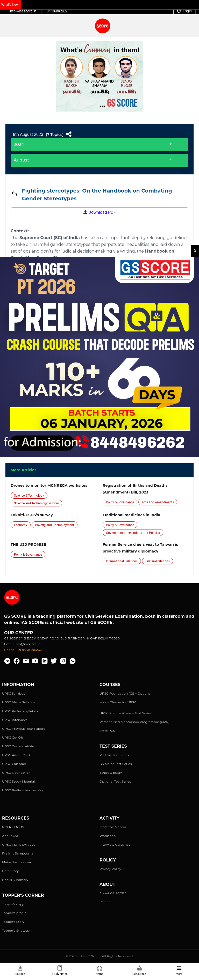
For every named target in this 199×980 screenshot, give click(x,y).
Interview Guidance (115, 845)
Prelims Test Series (114, 755)
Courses (20, 971)
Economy (21, 525)
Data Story (10, 871)
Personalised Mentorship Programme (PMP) (134, 722)
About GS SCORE (113, 893)
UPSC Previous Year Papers (24, 729)
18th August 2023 (27, 134)
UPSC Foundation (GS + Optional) (126, 693)
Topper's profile (14, 913)
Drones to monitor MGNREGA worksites (49, 485)
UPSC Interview (14, 720)
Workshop (108, 836)
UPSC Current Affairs (19, 746)
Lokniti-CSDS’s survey (32, 515)
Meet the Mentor (113, 827)
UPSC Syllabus (13, 693)
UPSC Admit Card (16, 755)
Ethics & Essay (111, 773)
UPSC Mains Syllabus (19, 702)
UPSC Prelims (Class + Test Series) (126, 713)
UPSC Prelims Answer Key (23, 790)
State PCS (107, 731)
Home (99, 971)
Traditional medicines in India (132, 515)
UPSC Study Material (19, 781)
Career (105, 902)
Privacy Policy (110, 869)
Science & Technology (29, 496)
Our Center (19, 633)
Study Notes (60, 971)
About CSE (11, 836)
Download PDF (100, 212)
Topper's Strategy (16, 930)
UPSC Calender (14, 764)
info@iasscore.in (23, 11)
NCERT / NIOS (13, 827)
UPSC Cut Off (13, 737)
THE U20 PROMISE (28, 544)
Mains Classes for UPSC (118, 702)
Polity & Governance (120, 502)
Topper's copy (13, 904)
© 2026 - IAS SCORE (81, 956)
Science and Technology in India (36, 503)
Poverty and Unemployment (55, 525)
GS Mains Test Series (116, 764)
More (179, 971)
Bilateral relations (158, 561)
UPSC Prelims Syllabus (20, 711)
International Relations (122, 561)
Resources (139, 971)
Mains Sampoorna (16, 862)
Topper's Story (13, 922)
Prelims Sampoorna (18, 853)
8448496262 (57, 11)
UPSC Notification (16, 773)
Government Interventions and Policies (133, 533)
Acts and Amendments (158, 502)
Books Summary (15, 880)
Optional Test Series (115, 781)
